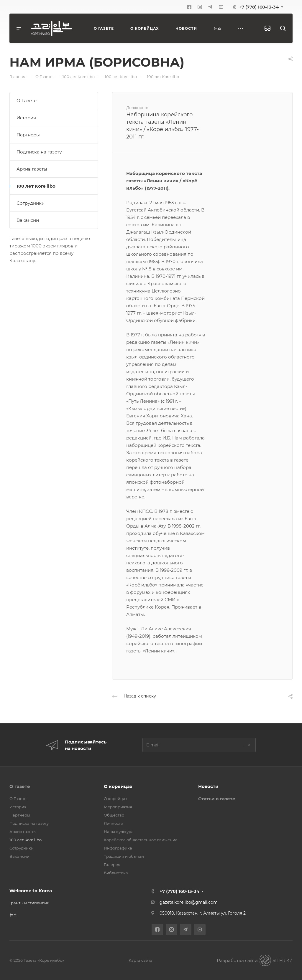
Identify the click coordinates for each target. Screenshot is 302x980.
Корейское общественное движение (141, 840)
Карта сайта (141, 960)
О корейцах (118, 786)
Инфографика (118, 848)
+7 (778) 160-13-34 (259, 7)
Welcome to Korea (31, 891)
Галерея (112, 865)
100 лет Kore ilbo (36, 186)
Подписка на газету (39, 152)
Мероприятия (118, 807)
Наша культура (119, 832)
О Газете (27, 101)
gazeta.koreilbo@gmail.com (189, 902)
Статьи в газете (217, 799)
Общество (114, 815)
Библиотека (116, 873)
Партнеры (28, 135)
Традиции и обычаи (124, 856)
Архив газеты (32, 169)
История (26, 118)
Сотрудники (31, 203)
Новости (208, 786)
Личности (114, 823)
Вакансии (28, 220)
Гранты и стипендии (29, 903)
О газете (20, 786)
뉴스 (13, 915)
